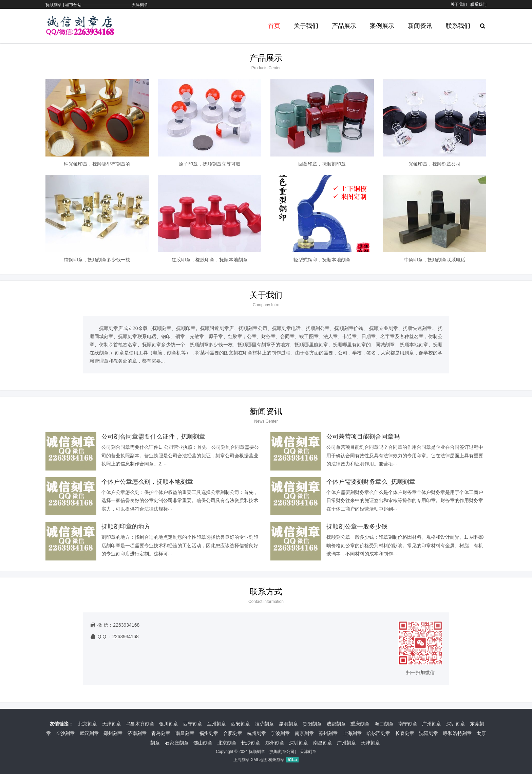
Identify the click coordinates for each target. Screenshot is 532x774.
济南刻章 (137, 733)
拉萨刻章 (264, 724)
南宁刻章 (408, 724)
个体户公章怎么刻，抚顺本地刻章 (147, 482)
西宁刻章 (193, 724)
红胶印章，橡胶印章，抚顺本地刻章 (210, 260)
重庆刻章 (360, 724)
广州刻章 (432, 724)
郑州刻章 (113, 733)
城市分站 (73, 5)
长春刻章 (405, 733)
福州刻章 (209, 733)
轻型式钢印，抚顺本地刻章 (322, 260)
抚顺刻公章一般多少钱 (357, 527)
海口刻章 (384, 724)
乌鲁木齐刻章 (140, 724)
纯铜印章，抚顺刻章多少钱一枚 (97, 260)
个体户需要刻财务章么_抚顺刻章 (371, 482)
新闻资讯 (420, 26)
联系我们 (478, 4)
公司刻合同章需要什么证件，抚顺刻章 (153, 437)
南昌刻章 (185, 733)
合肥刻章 (233, 733)
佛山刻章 (203, 743)
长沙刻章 (65, 733)
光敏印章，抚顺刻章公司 (435, 164)
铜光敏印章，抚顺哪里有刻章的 (97, 164)
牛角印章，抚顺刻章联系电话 (435, 260)
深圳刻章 (456, 724)
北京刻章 (88, 724)
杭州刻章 (256, 733)
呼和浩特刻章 (457, 733)
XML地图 (259, 760)
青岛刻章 (161, 733)
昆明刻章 (288, 724)
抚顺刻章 (257, 752)
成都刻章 (336, 724)
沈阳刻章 (429, 733)
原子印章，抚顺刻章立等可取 (210, 164)
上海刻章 (352, 733)
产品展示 (344, 26)
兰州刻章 (216, 724)
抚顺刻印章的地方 (126, 527)
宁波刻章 (280, 733)
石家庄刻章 (177, 743)
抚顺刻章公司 (282, 752)
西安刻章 (241, 724)
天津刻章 (140, 5)
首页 (274, 26)
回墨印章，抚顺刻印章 (322, 164)
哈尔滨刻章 (378, 733)
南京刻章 (304, 733)
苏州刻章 (328, 733)
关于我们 (459, 4)
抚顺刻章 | (55, 5)
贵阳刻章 (312, 724)
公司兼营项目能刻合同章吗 (363, 437)
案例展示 (382, 26)
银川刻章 (169, 724)
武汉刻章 (89, 733)
